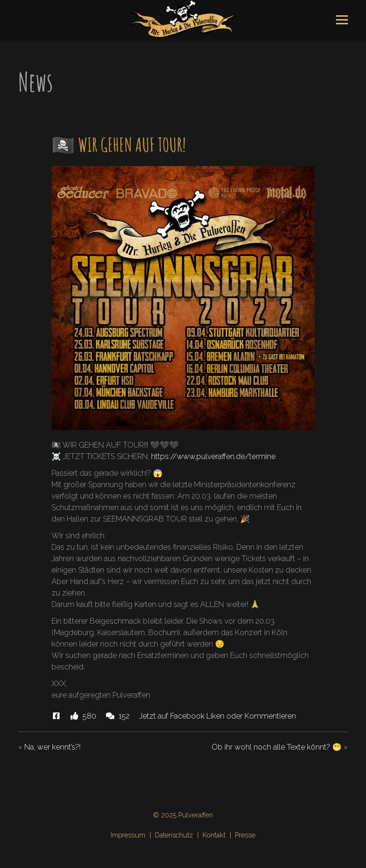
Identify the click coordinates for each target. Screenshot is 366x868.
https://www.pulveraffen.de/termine (213, 456)
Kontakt (214, 835)
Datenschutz (174, 835)
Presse (245, 835)
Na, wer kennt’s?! (52, 747)
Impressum (128, 835)
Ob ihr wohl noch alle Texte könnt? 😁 (277, 747)
